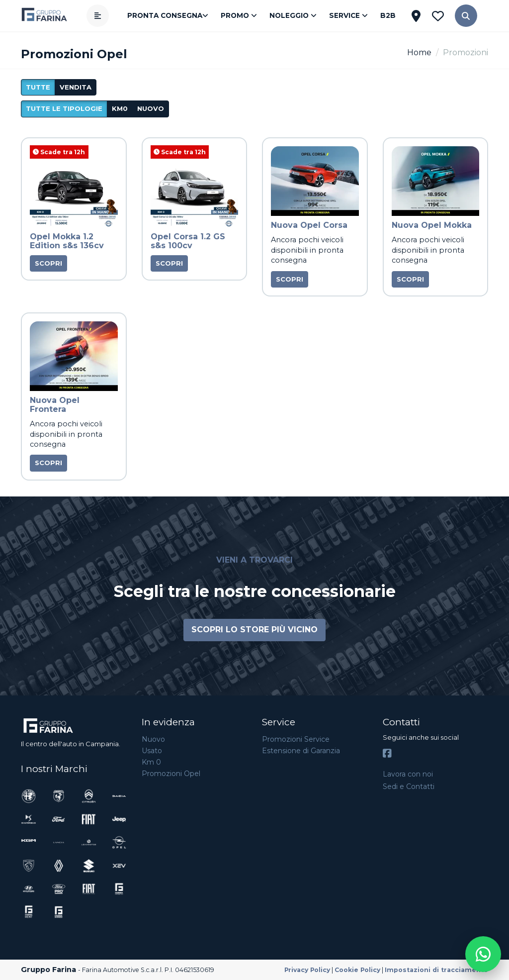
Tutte (38, 87)
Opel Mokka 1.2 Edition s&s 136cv (67, 241)
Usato (152, 751)
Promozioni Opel (171, 774)
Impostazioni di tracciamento (436, 970)
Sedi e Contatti (409, 786)
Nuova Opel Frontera (55, 405)
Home (419, 52)
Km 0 (151, 762)
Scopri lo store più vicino (254, 630)
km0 (120, 108)
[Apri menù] (98, 16)
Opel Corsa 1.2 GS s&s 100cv (188, 241)
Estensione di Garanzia (301, 751)
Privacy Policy (307, 970)
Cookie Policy (357, 970)
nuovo (151, 108)
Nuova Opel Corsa (309, 225)
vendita (76, 87)
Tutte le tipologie (64, 108)
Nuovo (153, 739)
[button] (466, 16)
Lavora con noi (408, 774)
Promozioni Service (296, 739)
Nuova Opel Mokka (432, 225)
